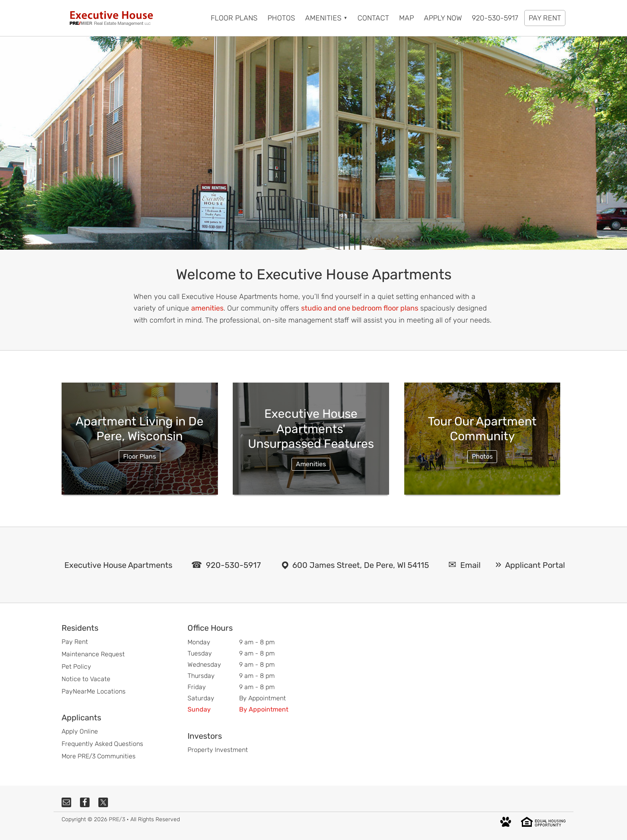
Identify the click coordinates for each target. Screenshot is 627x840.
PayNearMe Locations (94, 691)
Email (470, 565)
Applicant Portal (535, 565)
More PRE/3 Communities (99, 756)
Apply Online (80, 731)
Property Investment (218, 750)
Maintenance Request (93, 654)
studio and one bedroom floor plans (360, 308)
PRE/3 (117, 819)
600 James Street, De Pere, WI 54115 (361, 565)
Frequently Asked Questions (102, 744)
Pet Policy (76, 667)
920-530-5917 (233, 565)
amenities (207, 308)
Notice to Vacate (86, 679)
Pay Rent (75, 642)
